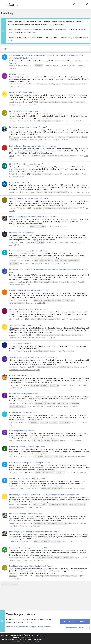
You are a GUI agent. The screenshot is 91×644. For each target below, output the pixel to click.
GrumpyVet (13, 242)
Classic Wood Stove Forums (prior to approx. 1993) (59, 406)
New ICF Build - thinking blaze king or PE (26, 164)
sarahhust (13, 456)
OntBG (12, 174)
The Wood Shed (68, 351)
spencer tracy (14, 367)
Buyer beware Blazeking (19, 182)
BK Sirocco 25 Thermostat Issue (22, 412)
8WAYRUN (36, 642)
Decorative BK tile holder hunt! (22, 232)
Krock (11, 385)
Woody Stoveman (16, 102)
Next (14, 585)
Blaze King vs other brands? (20, 375)
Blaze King (20, 86)
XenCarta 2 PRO (12, 642)
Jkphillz (12, 156)
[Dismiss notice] (87, 22)
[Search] (88, 5)
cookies (23, 619)
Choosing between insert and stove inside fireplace (30, 251)
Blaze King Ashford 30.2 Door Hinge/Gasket (27, 447)
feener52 (12, 300)
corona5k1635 (14, 121)
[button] (4, 5)
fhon (11, 226)
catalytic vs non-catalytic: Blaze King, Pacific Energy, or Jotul (34, 357)
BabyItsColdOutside (16, 489)
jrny (11, 422)
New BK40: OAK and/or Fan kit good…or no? (28, 111)
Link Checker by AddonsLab (23, 637)
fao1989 (12, 351)
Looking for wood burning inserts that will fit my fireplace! (33, 146)
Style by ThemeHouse (11, 640)
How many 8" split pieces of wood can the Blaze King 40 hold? (34, 532)
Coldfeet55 (13, 472)
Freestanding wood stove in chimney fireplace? (28, 127)
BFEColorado (14, 335)
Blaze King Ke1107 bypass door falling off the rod (30, 463)
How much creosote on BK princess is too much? (29, 198)
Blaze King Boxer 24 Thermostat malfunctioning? (29, 290)
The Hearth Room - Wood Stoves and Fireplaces (51, 140)
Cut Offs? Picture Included (20, 343)
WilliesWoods (14, 558)
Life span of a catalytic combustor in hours (26, 513)
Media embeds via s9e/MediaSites (32, 640)
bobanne (12, 282)
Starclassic (13, 576)
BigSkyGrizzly (14, 84)
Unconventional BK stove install (22, 92)
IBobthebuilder (14, 137)
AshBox (12, 504)
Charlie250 (13, 403)
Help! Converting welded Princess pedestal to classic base (33, 216)
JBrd (11, 319)
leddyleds (13, 208)
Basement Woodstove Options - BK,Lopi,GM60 (29, 548)
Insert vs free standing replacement (23, 394)
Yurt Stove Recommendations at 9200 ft (25, 325)
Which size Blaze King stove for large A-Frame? (28, 309)
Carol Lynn (13, 261)
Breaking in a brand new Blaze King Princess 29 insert (31, 566)
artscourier (13, 66)
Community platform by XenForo (23, 635)
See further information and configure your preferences (28, 627)
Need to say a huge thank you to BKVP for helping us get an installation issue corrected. (44, 495)
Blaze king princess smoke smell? (23, 431)
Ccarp (11, 440)
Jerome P (13, 523)
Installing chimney (17, 74)
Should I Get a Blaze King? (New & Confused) (27, 479)
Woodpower (14, 192)
